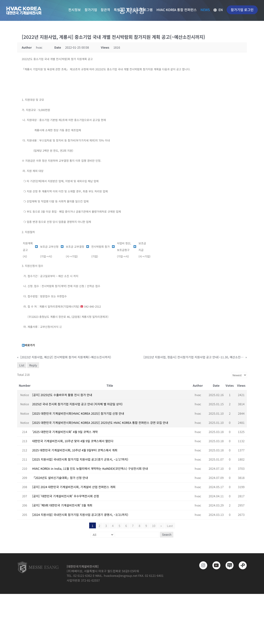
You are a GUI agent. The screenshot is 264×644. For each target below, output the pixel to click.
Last (170, 526)
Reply (33, 365)
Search (167, 535)
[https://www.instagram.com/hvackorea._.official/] (202, 565)
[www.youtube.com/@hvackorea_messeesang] (215, 565)
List (22, 365)
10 (154, 526)
